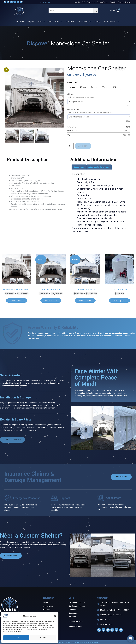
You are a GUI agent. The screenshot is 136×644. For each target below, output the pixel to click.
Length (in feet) (73, 82)
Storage (98, 22)
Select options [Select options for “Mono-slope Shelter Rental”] (17, 300)
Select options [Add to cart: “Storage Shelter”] (119, 300)
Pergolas (31, 22)
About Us (77, 2)
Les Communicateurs (92, 642)
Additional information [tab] (99, 167)
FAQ (84, 2)
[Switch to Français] (128, 2)
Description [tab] (79, 167)
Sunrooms (20, 22)
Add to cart (83, 146)
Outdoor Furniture (55, 22)
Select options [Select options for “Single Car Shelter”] (51, 300)
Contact (121, 2)
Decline (43, 638)
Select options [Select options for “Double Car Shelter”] (85, 300)
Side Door (71, 94)
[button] (55, 616)
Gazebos (41, 22)
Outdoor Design (102, 2)
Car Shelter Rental (84, 22)
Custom (91, 2)
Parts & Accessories (112, 22)
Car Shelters (70, 22)
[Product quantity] (70, 146)
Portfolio (113, 2)
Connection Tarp (73, 110)
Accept (16, 638)
